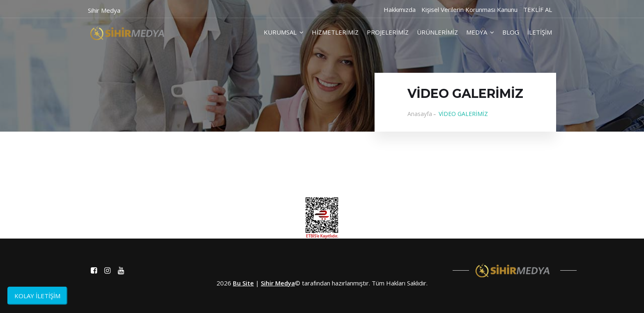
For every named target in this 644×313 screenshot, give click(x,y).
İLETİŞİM (540, 32)
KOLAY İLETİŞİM (37, 296)
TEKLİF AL (538, 9)
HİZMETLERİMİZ (335, 32)
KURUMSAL (284, 32)
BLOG (511, 32)
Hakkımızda (400, 9)
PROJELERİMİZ (388, 32)
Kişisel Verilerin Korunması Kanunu (469, 9)
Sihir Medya (278, 283)
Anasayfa (420, 114)
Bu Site (243, 283)
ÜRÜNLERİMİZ (437, 32)
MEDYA (480, 32)
